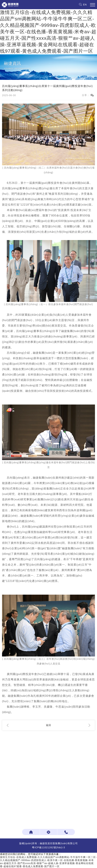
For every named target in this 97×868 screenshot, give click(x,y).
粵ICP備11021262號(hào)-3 (48, 847)
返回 (48, 725)
